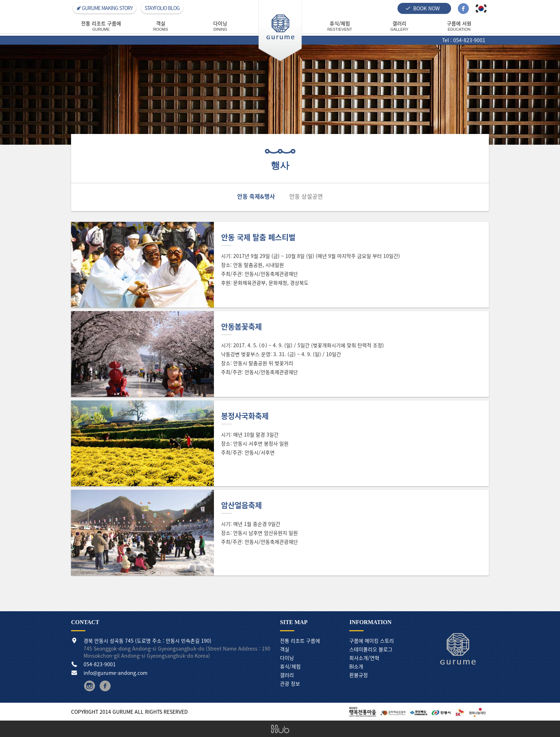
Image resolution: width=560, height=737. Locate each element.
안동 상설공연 (306, 196)
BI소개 (356, 666)
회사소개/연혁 (364, 658)
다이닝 (287, 658)
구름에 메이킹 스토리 (372, 641)
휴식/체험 (290, 666)
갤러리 (287, 675)
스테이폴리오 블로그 (371, 649)
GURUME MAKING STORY (104, 8)
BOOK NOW (422, 8)
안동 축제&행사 (256, 196)
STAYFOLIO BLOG (162, 8)
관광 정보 (290, 683)
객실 (285, 649)
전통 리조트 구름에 (300, 641)
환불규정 (359, 675)
